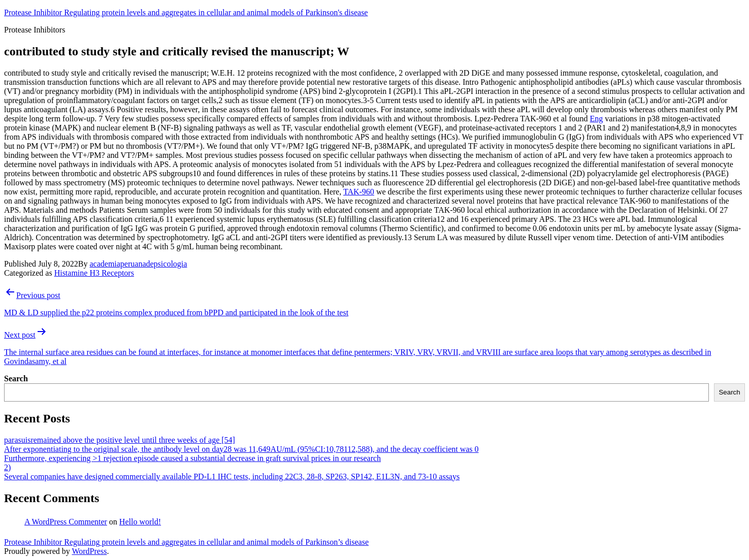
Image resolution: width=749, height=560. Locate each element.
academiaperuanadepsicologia (138, 264)
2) (7, 467)
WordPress (89, 551)
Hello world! (140, 522)
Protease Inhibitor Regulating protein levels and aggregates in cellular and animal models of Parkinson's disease (186, 12)
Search (16, 378)
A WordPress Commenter (66, 522)
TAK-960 (359, 192)
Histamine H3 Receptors (94, 273)
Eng (597, 119)
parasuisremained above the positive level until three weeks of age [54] (120, 440)
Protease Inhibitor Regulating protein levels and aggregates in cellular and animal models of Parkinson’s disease (186, 542)
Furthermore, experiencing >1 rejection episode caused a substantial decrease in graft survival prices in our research (192, 458)
